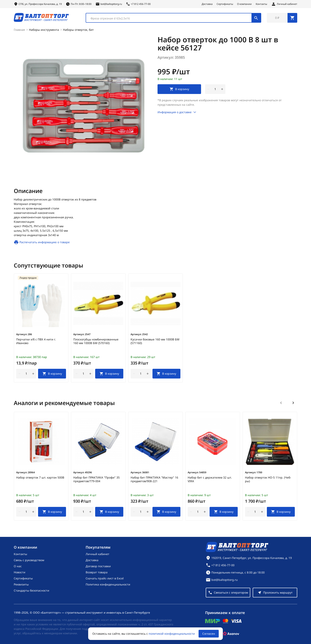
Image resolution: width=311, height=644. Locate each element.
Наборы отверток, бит (78, 30)
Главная (19, 30)
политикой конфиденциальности (172, 634)
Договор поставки (98, 566)
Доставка (207, 4)
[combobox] (173, 18)
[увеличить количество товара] (222, 89)
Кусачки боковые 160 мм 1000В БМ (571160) (155, 341)
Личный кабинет (97, 554)
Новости (20, 572)
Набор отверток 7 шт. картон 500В (40, 478)
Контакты (261, 4)
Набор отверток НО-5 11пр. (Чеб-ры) (268, 479)
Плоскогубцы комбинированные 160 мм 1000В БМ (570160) (96, 341)
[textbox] (171, 18)
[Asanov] (231, 634)
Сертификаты (225, 4)
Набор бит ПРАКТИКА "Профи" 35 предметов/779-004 (96, 479)
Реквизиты (21, 584)
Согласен (209, 634)
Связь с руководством (29, 560)
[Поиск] (256, 18)
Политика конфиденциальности (108, 584)
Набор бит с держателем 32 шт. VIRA (210, 479)
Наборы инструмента (44, 30)
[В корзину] (52, 374)
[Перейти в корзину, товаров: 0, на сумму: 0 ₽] (282, 18)
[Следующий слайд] (293, 403)
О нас (18, 566)
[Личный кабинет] (284, 4)
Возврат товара (97, 572)
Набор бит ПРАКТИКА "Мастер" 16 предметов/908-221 (154, 479)
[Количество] (215, 89)
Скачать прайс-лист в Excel (105, 578)
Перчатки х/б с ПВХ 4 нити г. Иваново (36, 341)
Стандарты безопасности (31, 590)
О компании (244, 4)
